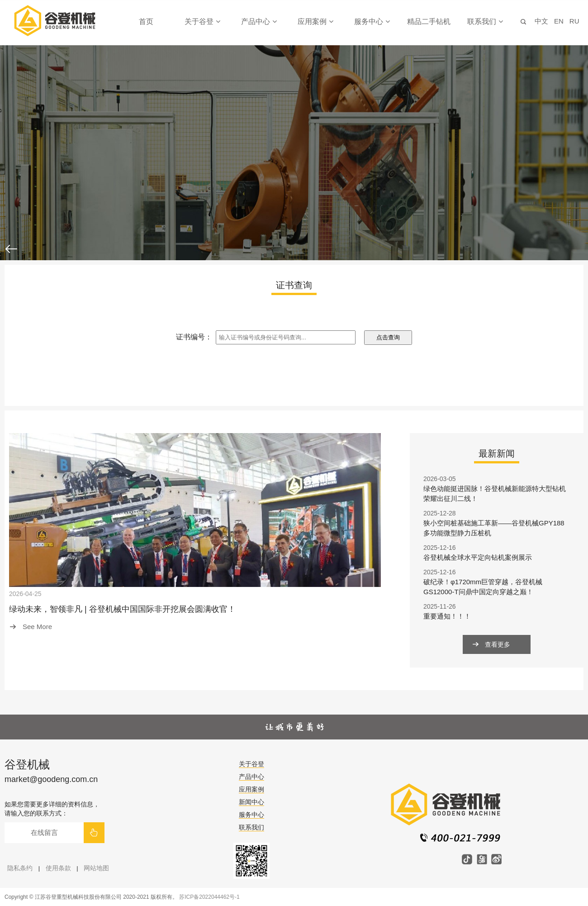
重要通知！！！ (447, 616)
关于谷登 (202, 21)
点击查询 (388, 337)
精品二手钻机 (429, 21)
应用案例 (315, 21)
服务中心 (372, 21)
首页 (146, 21)
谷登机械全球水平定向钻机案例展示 (478, 557)
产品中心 (259, 21)
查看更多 (498, 644)
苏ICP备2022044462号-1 (209, 897)
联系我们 (485, 21)
